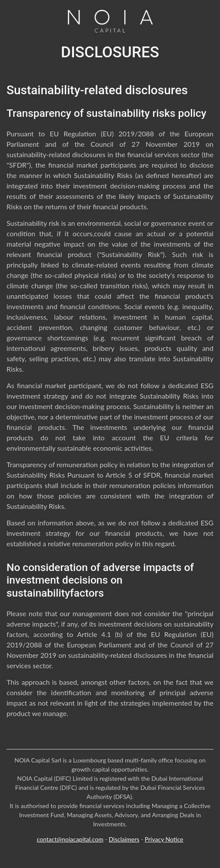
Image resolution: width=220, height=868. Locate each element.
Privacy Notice (164, 839)
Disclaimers (124, 839)
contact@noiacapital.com (70, 839)
